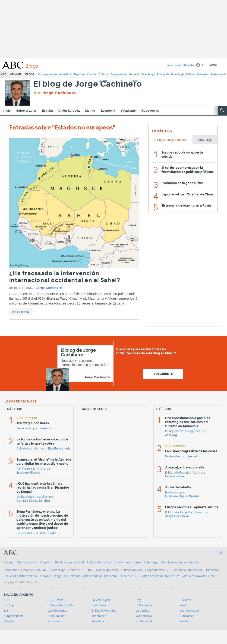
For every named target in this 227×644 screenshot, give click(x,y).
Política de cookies (99, 562)
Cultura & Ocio (103, 75)
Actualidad (66, 74)
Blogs (30, 74)
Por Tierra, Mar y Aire (31, 469)
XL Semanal (144, 621)
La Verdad (142, 611)
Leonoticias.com (190, 611)
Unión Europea (69, 111)
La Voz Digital (101, 600)
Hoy (138, 600)
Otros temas (150, 111)
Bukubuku (172, 493)
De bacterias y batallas (32, 497)
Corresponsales (48, 74)
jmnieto (45, 429)
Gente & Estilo (134, 75)
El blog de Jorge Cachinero (88, 84)
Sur (6, 611)
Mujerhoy (98, 621)
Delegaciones (119, 74)
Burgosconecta (14, 616)
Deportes (80, 74)
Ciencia (92, 74)
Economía (163, 74)
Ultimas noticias (132, 570)
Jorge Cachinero (49, 288)
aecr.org (171, 435)
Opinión (16, 74)
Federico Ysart (175, 476)
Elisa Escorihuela (59, 449)
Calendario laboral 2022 (187, 570)
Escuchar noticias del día (20, 576)
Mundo (90, 111)
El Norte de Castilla (60, 605)
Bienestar (203, 74)
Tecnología (178, 74)
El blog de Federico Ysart (182, 473)
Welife (184, 621)
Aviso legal (151, 562)
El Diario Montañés (104, 611)
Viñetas (191, 74)
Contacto (46, 562)
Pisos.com (54, 621)
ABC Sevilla (55, 600)
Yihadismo (128, 111)
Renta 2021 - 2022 (81, 570)
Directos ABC (129, 576)
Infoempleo (99, 616)
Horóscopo (58, 570)
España (47, 111)
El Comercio (144, 605)
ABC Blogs (205, 140)
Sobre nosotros (27, 562)
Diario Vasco (100, 605)
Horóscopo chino (107, 570)
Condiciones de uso (128, 562)
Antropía (46, 576)
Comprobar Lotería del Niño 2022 (26, 570)
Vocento (9, 562)
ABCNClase (24, 533)
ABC (4, 74)
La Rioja (9, 605)
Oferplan (9, 621)
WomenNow (144, 616)
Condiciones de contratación (180, 562)
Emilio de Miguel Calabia (182, 496)
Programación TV (157, 570)
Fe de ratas (24, 429)
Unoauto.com (56, 616)
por (55, 93)
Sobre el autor (26, 111)
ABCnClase (48, 533)
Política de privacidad (69, 562)
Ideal (183, 605)
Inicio (7, 111)
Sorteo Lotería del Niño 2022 (160, 576)
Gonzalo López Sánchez (33, 501)
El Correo (186, 600)
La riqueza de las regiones (183, 431)
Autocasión (187, 616)
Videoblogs (148, 74)
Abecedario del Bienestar (100, 576)
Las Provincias (57, 611)
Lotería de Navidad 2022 (198, 576)
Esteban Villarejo (28, 473)
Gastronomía (218, 74)
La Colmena (72, 576)
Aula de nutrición (28, 449)
